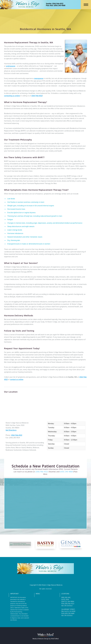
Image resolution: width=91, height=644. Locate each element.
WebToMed (55, 639)
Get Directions (11, 430)
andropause (11, 66)
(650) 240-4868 (66, 472)
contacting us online (12, 96)
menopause (39, 78)
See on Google (67, 606)
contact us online (17, 379)
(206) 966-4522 (37, 96)
